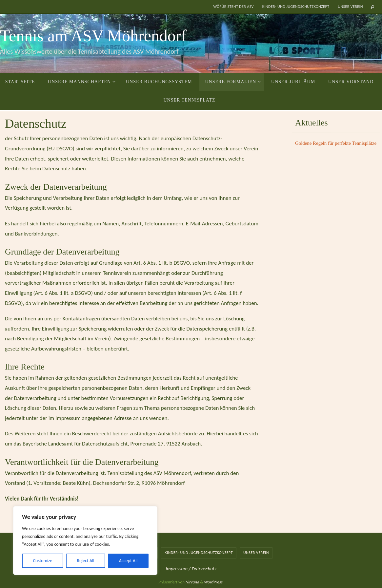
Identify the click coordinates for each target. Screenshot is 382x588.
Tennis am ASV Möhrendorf (93, 36)
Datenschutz (204, 569)
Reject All (86, 561)
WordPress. (214, 582)
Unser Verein (350, 7)
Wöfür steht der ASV (233, 7)
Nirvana (192, 582)
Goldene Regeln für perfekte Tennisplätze (336, 143)
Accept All (128, 561)
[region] (85, 541)
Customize (43, 561)
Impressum (177, 569)
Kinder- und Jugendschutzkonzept (296, 7)
